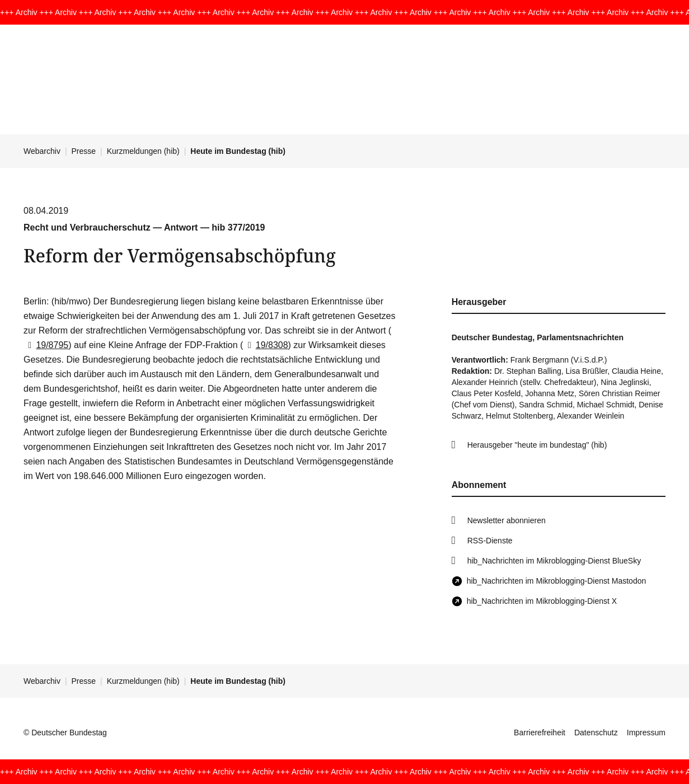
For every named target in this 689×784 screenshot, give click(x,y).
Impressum (646, 733)
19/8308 (265, 345)
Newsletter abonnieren (507, 520)
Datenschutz (596, 733)
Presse (84, 151)
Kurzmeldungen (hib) (143, 151)
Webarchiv (42, 151)
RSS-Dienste (490, 541)
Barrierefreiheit (540, 733)
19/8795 (46, 345)
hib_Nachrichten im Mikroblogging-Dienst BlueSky (554, 561)
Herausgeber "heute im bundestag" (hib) (537, 445)
